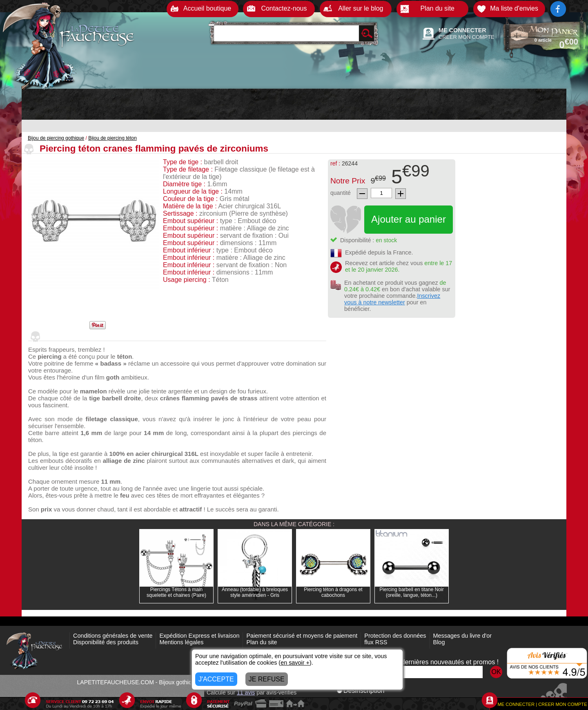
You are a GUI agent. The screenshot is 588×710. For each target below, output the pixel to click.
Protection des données (395, 636)
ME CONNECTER (462, 30)
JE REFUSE (267, 679)
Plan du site (262, 642)
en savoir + (295, 663)
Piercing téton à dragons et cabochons (333, 592)
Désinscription (361, 691)
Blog (439, 642)
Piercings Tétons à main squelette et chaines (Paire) (176, 592)
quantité (341, 193)
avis (246, 692)
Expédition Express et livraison (199, 636)
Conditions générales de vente (113, 636)
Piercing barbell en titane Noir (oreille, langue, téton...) (411, 592)
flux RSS (376, 642)
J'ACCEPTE (216, 679)
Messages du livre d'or (463, 636)
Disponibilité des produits (106, 642)
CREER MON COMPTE (467, 37)
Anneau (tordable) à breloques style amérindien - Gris (255, 592)
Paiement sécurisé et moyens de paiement (302, 636)
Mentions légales (181, 642)
